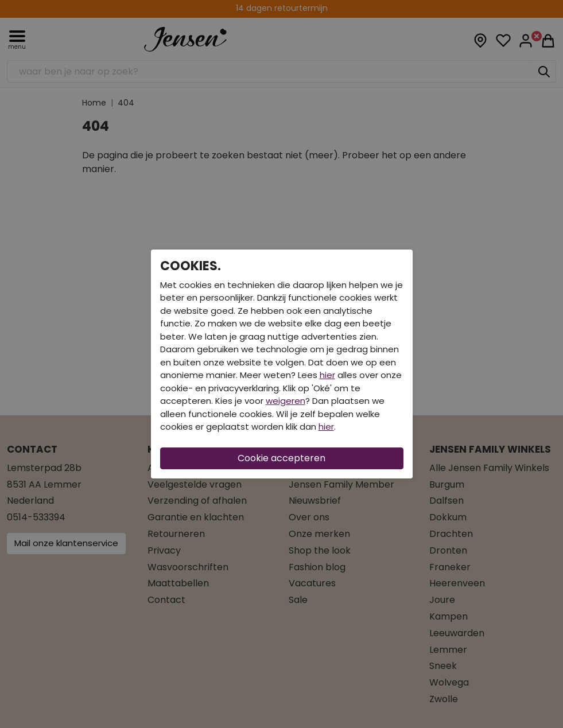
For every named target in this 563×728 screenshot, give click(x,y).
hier (327, 375)
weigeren (286, 401)
